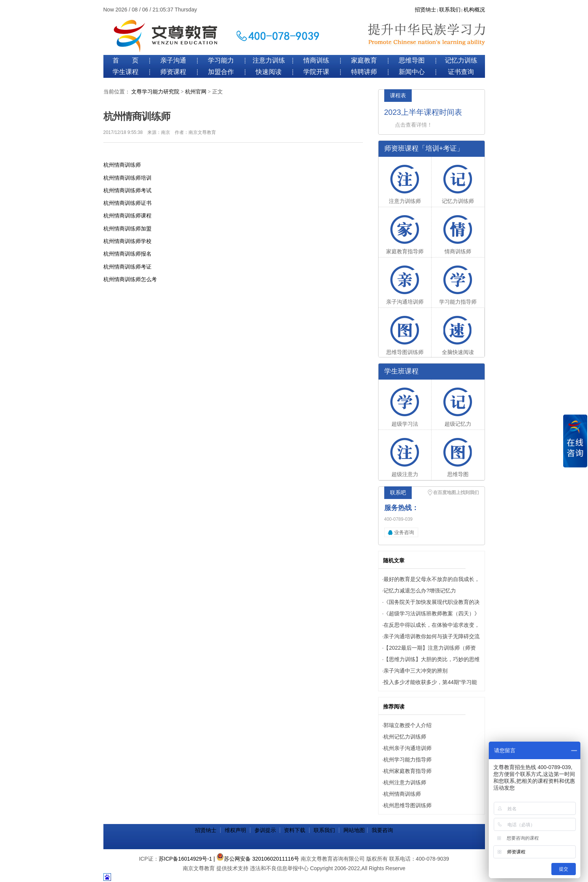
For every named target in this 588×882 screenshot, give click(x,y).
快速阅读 (269, 72)
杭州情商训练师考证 (127, 267)
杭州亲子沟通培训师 (408, 748)
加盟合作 (221, 72)
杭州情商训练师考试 (127, 190)
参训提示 (265, 830)
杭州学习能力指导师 (408, 760)
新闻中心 (412, 72)
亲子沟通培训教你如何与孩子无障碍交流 (432, 636)
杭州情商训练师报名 (127, 254)
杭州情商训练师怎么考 (130, 279)
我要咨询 (382, 830)
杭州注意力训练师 (405, 782)
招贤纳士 (425, 10)
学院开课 (316, 72)
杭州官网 (196, 92)
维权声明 (235, 830)
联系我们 (450, 10)
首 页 (126, 60)
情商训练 (316, 60)
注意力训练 (269, 60)
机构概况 (474, 10)
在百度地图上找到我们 (456, 493)
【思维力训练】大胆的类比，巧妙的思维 (432, 659)
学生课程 (126, 72)
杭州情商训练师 (122, 165)
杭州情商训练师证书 (127, 203)
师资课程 (173, 72)
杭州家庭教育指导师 (408, 771)
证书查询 (461, 72)
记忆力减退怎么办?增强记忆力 (420, 591)
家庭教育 (364, 60)
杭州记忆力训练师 (405, 737)
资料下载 (295, 830)
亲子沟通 (173, 60)
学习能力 (221, 60)
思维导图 (412, 60)
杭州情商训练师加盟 (127, 229)
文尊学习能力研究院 (155, 92)
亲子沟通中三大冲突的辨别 (416, 671)
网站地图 (354, 830)
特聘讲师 (364, 72)
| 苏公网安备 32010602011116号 (256, 859)
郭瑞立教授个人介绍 (408, 725)
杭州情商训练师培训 (127, 178)
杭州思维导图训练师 (408, 805)
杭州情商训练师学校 (127, 241)
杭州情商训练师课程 (127, 216)
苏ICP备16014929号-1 (185, 859)
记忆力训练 (461, 60)
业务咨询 (404, 532)
